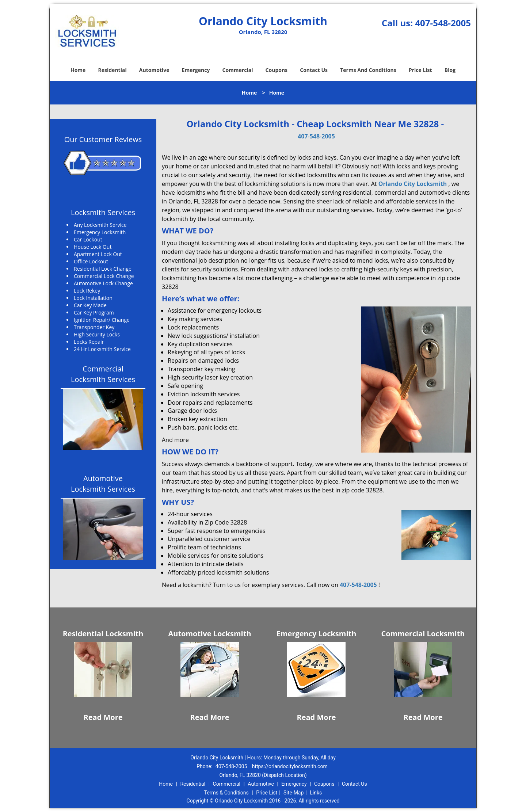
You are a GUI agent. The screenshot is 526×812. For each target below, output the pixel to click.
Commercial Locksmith (423, 634)
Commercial (238, 70)
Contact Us (314, 70)
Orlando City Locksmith (413, 184)
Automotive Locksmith (209, 634)
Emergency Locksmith (317, 634)
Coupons (277, 70)
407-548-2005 (443, 23)
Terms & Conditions (226, 793)
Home (78, 70)
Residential (113, 70)
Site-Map (294, 793)
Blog (450, 70)
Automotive (154, 70)
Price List (420, 70)
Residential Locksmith (103, 634)
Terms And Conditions (368, 70)
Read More (103, 717)
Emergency (196, 70)
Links (316, 793)
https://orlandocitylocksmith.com (290, 766)
